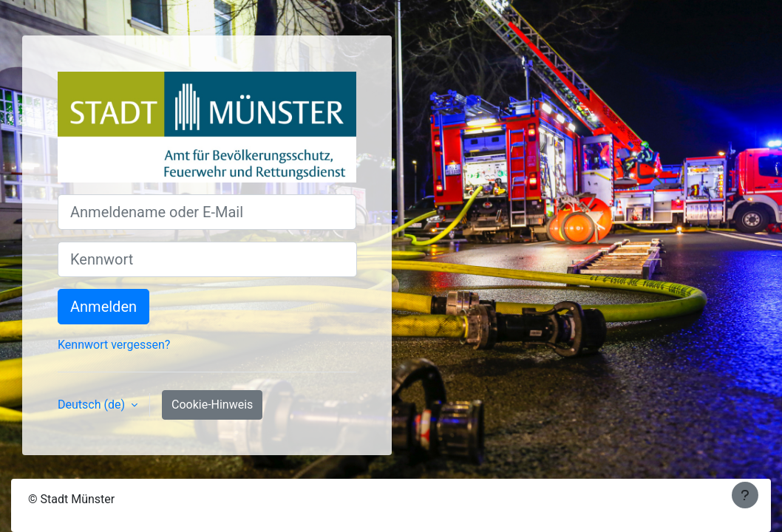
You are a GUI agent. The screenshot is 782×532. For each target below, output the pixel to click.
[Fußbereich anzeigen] (745, 495)
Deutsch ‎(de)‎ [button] (93, 405)
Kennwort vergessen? (114, 345)
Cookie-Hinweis (212, 405)
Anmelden (103, 307)
